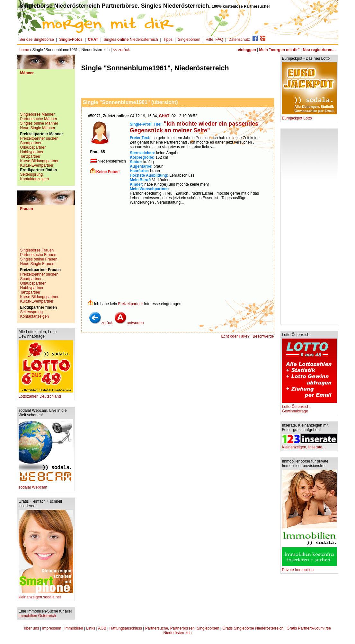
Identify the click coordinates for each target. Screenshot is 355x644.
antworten (129, 323)
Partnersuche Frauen (38, 255)
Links (91, 628)
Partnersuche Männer (39, 119)
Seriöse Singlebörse (37, 40)
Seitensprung (32, 174)
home (24, 50)
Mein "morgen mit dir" (280, 50)
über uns (32, 628)
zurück (101, 323)
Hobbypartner (32, 152)
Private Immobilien (309, 568)
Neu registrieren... (319, 50)
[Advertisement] (46, 96)
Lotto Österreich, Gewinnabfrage (309, 407)
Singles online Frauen (39, 259)
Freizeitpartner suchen (39, 138)
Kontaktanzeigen (35, 179)
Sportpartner (31, 143)
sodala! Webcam (46, 485)
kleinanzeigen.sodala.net (46, 595)
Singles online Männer (39, 123)
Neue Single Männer (38, 128)
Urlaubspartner (33, 147)
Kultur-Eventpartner (37, 165)
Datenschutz (239, 40)
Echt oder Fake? (235, 336)
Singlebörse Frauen (37, 250)
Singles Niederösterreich (131, 40)
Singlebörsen (189, 40)
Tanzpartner (30, 156)
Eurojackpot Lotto (309, 116)
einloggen (247, 50)
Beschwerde (263, 336)
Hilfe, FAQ (214, 40)
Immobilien (74, 628)
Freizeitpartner (131, 304)
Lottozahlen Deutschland (46, 395)
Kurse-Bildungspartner (39, 161)
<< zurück (121, 50)
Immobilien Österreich (37, 616)
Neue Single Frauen (37, 264)
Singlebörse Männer (37, 114)
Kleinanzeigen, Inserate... (309, 445)
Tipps (168, 40)
